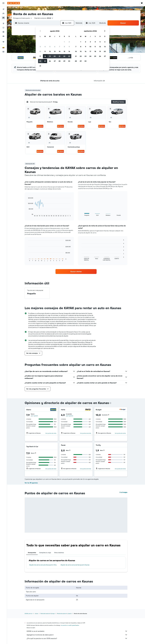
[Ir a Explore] (3, 23)
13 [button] (55, 51)
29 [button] (64, 61)
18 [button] (45, 56)
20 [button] (55, 56)
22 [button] (64, 56)
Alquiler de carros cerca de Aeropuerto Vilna (43, 565)
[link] (76, 272)
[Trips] (3, 42)
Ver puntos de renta (51, 433)
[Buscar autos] (3, 18)
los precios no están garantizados (70, 625)
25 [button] (45, 61)
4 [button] (45, 47)
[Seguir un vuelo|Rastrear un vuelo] (3, 28)
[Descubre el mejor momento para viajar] (3, 32)
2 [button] (69, 42)
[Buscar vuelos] (3, 9)
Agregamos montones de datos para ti (77, 635)
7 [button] (60, 47)
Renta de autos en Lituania (64, 613)
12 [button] (50, 51)
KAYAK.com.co (29, 613)
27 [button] (55, 61)
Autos (36, 613)
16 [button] (69, 51)
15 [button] (64, 51)
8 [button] (64, 47)
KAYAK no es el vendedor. (77, 631)
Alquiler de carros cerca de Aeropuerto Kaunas (75, 565)
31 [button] (40, 66)
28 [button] (60, 61)
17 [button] (40, 56)
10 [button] (40, 51)
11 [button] (45, 51)
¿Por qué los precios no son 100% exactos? (77, 638)
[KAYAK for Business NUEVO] (3, 36)
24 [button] (40, 61)
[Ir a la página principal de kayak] (14, 3)
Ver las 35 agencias (31, 483)
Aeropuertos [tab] (32, 553)
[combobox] (23, 18)
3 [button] (40, 47)
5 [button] (50, 47)
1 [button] (64, 42)
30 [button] (69, 61)
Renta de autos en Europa (48, 613)
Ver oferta (40, 126)
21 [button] (60, 56)
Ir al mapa (123, 492)
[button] (3, 3)
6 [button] (55, 47)
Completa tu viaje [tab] (45, 553)
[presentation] (110, 403)
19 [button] (50, 56)
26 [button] (50, 61)
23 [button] (69, 56)
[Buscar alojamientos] (3, 13)
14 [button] (60, 51)
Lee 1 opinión (34, 416)
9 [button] (69, 47)
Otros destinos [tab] (59, 553)
